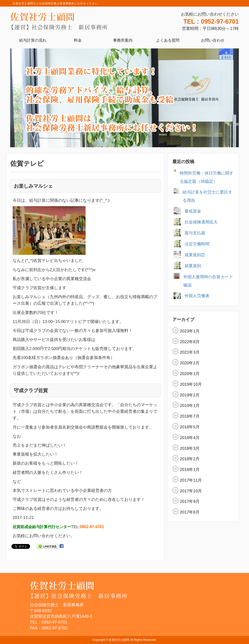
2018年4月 (190, 438)
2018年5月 (190, 427)
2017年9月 (190, 501)
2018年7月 (190, 416)
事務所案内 (123, 40)
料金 (78, 40)
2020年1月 (190, 374)
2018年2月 (190, 459)
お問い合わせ (213, 40)
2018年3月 (190, 448)
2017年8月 (190, 512)
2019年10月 (191, 384)
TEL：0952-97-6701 (211, 21)
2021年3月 (190, 352)
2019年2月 (190, 395)
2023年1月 (190, 331)
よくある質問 (168, 40)
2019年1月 (190, 406)
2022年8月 (190, 342)
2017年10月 (191, 491)
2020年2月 (190, 363)
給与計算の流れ (33, 40)
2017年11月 (191, 480)
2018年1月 (190, 470)
